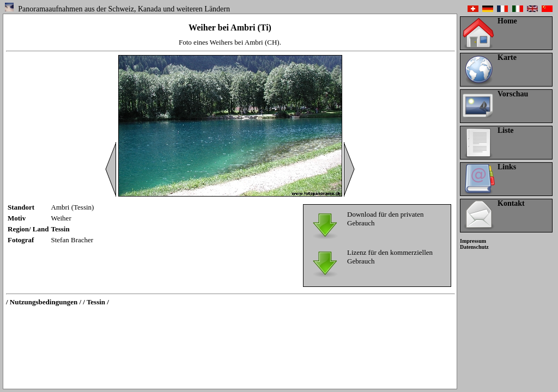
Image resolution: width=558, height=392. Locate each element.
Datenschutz (474, 247)
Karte (507, 57)
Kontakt (511, 203)
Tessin (60, 229)
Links (507, 167)
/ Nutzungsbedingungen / (44, 302)
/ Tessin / (96, 302)
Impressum (473, 241)
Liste (506, 130)
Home (507, 21)
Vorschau (513, 94)
